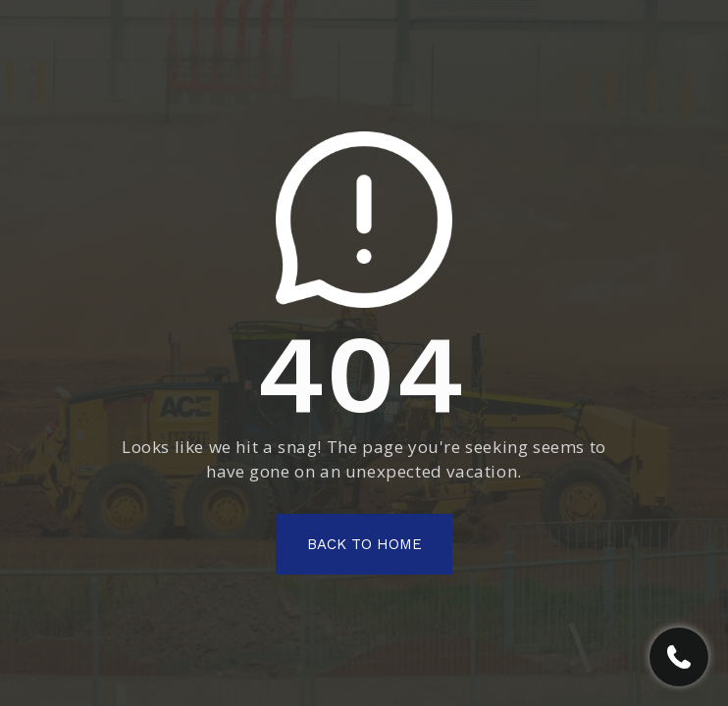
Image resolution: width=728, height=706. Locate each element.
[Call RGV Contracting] (679, 657)
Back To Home (364, 544)
